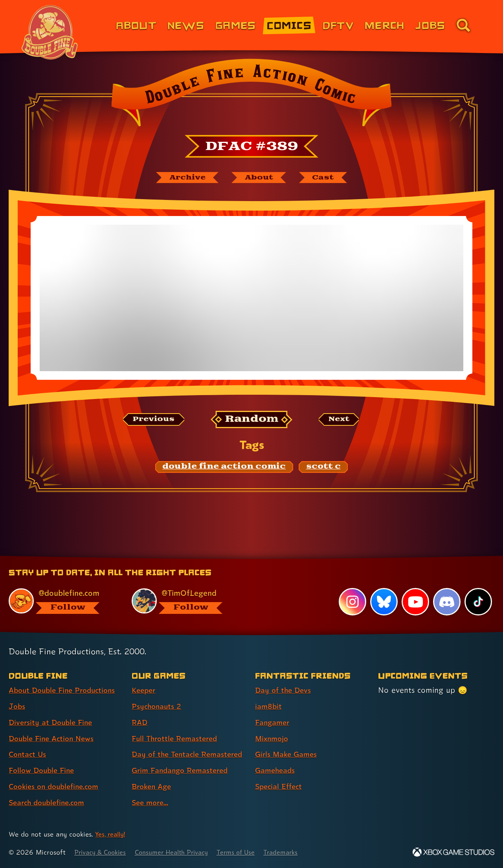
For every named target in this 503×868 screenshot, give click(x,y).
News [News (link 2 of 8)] (186, 25)
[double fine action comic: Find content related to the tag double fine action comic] (224, 468)
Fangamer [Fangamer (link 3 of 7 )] (274, 709)
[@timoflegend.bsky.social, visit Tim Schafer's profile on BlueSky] (184, 587)
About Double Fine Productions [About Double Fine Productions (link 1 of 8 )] (66, 677)
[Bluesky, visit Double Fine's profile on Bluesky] (383, 588)
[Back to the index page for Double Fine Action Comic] (251, 95)
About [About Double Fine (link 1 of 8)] (136, 25)
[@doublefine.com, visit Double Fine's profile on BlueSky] (61, 587)
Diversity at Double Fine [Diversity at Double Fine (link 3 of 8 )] (53, 709)
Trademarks (295, 852)
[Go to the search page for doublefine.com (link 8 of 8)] (463, 25)
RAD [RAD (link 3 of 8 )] (140, 709)
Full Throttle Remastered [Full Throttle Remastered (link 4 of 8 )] (177, 725)
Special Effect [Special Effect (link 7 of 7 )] (280, 773)
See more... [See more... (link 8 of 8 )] (151, 803)
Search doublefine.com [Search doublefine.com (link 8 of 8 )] (50, 789)
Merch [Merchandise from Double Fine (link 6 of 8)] (385, 25)
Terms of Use (248, 852)
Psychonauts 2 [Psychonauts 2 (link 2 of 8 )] (158, 693)
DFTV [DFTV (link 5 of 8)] (338, 25)
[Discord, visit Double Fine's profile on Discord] (446, 588)
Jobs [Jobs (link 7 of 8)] (430, 25)
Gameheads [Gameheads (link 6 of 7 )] (276, 757)
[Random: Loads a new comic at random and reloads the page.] (252, 420)
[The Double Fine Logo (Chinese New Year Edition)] (50, 32)
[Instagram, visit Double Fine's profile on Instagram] (352, 588)
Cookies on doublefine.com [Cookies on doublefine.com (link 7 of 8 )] (57, 773)
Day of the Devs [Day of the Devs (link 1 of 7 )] (285, 677)
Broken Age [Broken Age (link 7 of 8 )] (153, 787)
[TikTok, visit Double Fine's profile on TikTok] (478, 588)
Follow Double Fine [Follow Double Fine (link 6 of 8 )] (44, 757)
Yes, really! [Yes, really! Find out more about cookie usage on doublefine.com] (111, 834)
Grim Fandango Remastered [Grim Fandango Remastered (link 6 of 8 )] (183, 771)
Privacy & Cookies (102, 852)
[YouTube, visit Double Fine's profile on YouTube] (415, 588)
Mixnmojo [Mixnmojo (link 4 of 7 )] (273, 725)
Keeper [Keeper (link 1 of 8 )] (145, 677)
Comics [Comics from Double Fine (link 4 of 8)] (289, 25)
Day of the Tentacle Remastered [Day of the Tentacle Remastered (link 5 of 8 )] (168, 748)
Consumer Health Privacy (180, 852)
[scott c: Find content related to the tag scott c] (323, 468)
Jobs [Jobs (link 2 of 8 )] (17, 693)
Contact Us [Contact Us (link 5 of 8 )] (28, 741)
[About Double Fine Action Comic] (260, 178)
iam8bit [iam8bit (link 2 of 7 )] (269, 693)
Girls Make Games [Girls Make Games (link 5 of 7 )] (288, 741)
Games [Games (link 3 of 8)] (236, 25)
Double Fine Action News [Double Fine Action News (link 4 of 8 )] (54, 725)
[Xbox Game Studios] (453, 852)
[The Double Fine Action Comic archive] (184, 178)
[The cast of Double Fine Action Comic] (328, 178)
